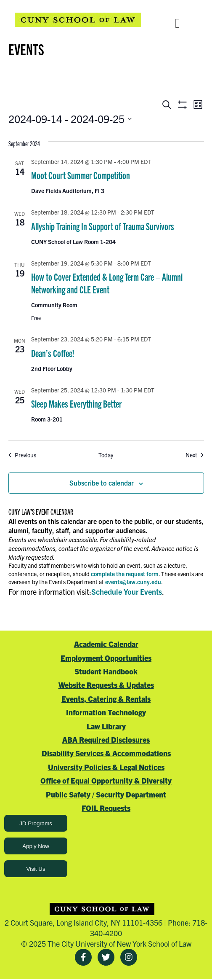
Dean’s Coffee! (53, 353)
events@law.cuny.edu (133, 582)
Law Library (106, 726)
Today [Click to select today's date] (106, 455)
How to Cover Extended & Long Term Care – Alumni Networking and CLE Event (107, 283)
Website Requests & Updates (106, 685)
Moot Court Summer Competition (81, 175)
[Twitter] (106, 957)
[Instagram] (129, 957)
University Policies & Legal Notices (106, 767)
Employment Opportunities (106, 658)
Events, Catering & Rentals (106, 699)
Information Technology (106, 712)
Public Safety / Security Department (106, 794)
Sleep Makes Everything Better (76, 403)
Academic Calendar (106, 644)
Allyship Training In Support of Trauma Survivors (103, 226)
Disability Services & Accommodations (106, 753)
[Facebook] (83, 957)
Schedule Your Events (127, 592)
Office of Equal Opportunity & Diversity (106, 780)
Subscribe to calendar (102, 483)
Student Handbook (106, 671)
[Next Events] (195, 455)
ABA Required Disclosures (106, 740)
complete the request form (125, 574)
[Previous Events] (22, 455)
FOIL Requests (106, 808)
